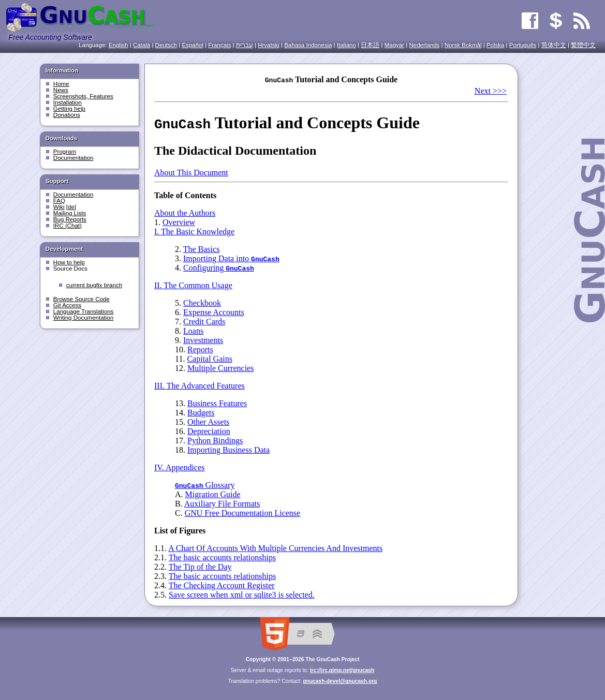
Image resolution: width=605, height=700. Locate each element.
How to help (69, 262)
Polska (496, 45)
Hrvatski (269, 45)
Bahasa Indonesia (308, 45)
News (61, 90)
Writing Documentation (83, 318)
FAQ (59, 201)
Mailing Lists (70, 213)
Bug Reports (70, 219)
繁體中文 (583, 45)
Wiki (59, 207)
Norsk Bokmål (463, 45)
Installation (68, 102)
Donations (67, 115)
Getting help (69, 109)
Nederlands (424, 45)
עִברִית (245, 45)
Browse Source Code (82, 299)
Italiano (346, 45)
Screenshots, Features (83, 96)
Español (193, 45)
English (119, 45)
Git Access (67, 305)
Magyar (394, 45)
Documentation (73, 158)
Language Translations (84, 311)
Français (219, 45)
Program (65, 152)
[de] (71, 207)
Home (61, 84)
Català (142, 45)
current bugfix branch (94, 285)
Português (523, 45)
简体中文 (554, 45)
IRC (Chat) (68, 226)
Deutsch (166, 45)
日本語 (370, 45)
